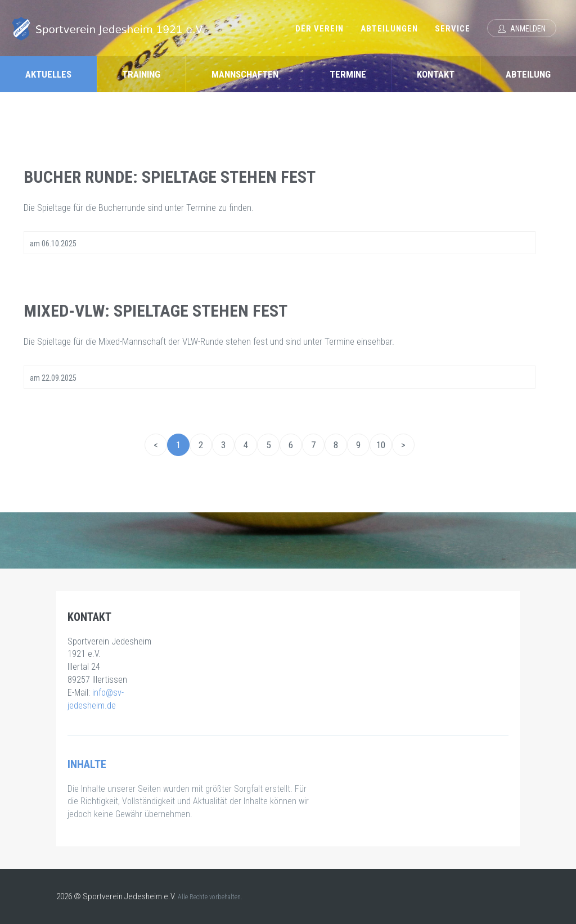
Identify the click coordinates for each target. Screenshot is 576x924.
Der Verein (319, 29)
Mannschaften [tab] (245, 74)
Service (453, 29)
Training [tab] (141, 74)
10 (381, 445)
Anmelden (522, 29)
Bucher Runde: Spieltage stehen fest (170, 177)
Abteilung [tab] (528, 74)
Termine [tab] (348, 74)
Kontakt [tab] (436, 74)
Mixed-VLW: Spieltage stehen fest (156, 311)
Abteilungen (389, 29)
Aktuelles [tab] (48, 74)
